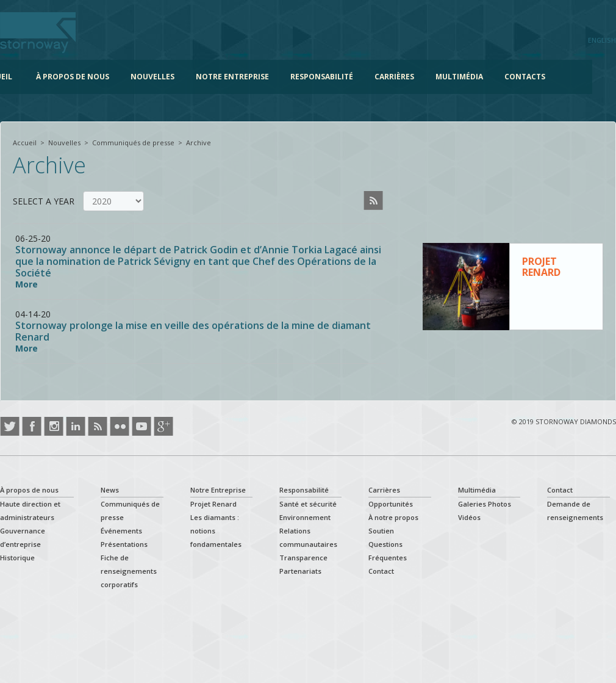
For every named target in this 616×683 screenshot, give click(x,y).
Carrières (413, 77)
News (110, 490)
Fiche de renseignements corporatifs (129, 571)
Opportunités (391, 504)
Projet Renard (213, 504)
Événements (121, 531)
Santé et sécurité (308, 504)
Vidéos (469, 517)
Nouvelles (171, 77)
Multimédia (478, 77)
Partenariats (300, 571)
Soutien (381, 531)
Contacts (544, 77)
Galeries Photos (485, 504)
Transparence (303, 558)
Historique (17, 558)
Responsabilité (341, 77)
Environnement (305, 517)
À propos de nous (91, 77)
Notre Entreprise (251, 77)
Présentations (124, 544)
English (602, 40)
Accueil (16, 77)
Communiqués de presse (133, 143)
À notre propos (393, 517)
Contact (381, 571)
